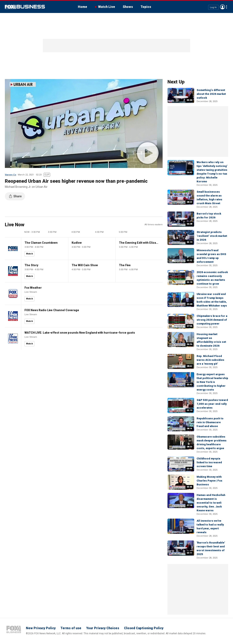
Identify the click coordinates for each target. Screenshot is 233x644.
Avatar (222, 7)
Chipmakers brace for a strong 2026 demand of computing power (212, 320)
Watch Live (107, 7)
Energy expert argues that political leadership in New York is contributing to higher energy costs (212, 382)
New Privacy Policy (41, 628)
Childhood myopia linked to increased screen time (209, 462)
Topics (146, 7)
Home (83, 7)
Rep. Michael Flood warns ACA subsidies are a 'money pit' (210, 360)
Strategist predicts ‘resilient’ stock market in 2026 (212, 236)
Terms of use (71, 628)
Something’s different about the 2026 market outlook (211, 94)
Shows (128, 7)
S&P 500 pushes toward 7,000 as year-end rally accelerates (212, 404)
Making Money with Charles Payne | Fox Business (209, 481)
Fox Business (25, 7)
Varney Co (11, 175)
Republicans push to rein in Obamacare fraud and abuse (210, 422)
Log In (213, 7)
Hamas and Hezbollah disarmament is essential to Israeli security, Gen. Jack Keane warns (211, 503)
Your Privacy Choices (103, 628)
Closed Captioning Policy (144, 628)
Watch (30, 254)
